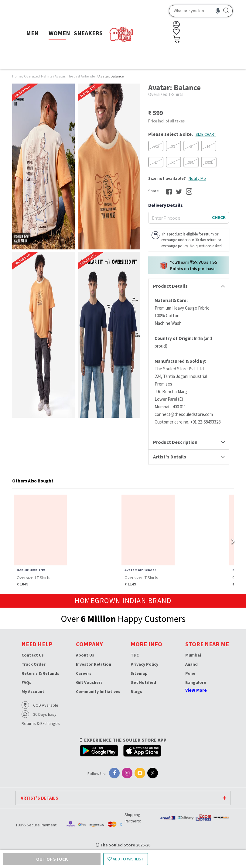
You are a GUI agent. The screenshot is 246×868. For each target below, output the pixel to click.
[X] (153, 773)
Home (17, 76)
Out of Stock (38, 859)
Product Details (170, 286)
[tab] (189, 286)
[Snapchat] (140, 773)
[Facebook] (114, 773)
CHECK (219, 217)
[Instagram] (127, 773)
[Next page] (229, 541)
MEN (32, 33)
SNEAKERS (88, 33)
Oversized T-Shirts (38, 76)
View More (196, 690)
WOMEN (59, 33)
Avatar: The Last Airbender (76, 76)
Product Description (175, 442)
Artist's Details (170, 457)
